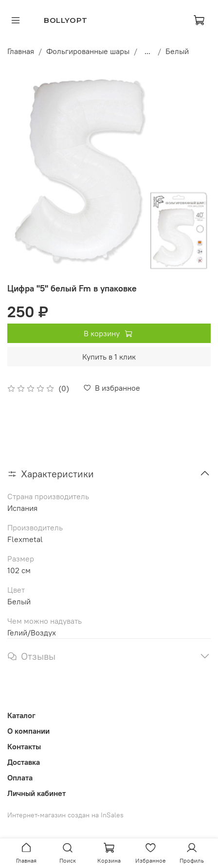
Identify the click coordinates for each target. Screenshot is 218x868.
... (147, 51)
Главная (21, 51)
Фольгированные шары (88, 51)
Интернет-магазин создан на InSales (65, 815)
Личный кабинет (36, 793)
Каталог (21, 715)
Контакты (24, 746)
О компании (28, 731)
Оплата (20, 778)
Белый (177, 51)
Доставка (24, 762)
